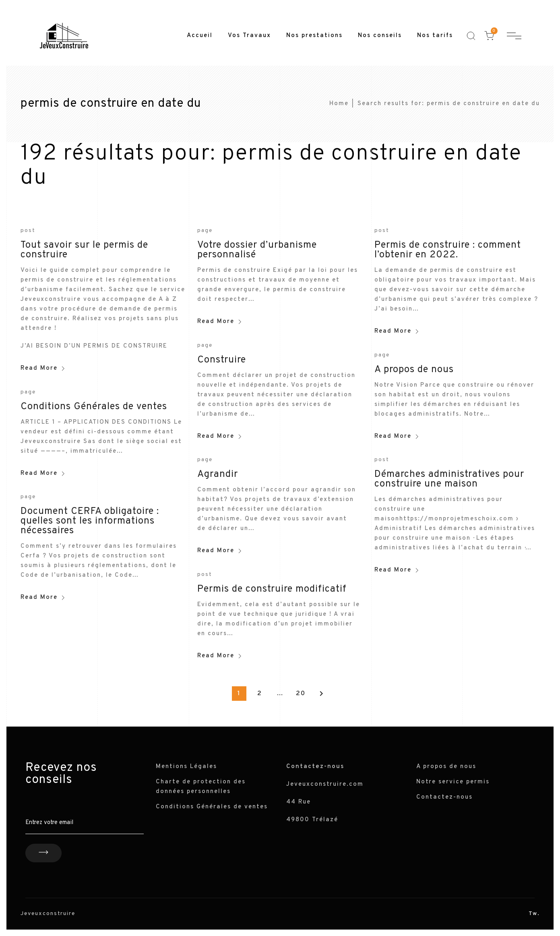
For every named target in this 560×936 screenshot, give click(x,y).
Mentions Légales (186, 767)
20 (301, 694)
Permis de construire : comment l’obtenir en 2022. (448, 250)
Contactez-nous (444, 797)
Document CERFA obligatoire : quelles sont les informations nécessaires (90, 521)
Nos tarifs (435, 36)
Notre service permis (453, 782)
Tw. (534, 914)
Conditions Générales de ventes (94, 407)
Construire (222, 360)
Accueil (200, 36)
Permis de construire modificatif (272, 589)
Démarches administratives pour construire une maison (449, 479)
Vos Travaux (249, 36)
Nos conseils (380, 36)
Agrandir (218, 474)
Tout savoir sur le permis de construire (84, 250)
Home (339, 104)
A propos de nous (414, 370)
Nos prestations (314, 36)
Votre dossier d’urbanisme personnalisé (257, 250)
